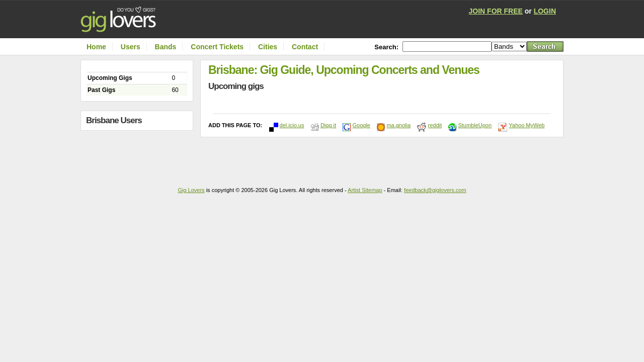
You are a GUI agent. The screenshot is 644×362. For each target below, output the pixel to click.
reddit (435, 125)
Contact (305, 47)
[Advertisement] (139, 155)
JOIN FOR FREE (496, 11)
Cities (268, 47)
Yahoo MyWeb (527, 125)
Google (361, 125)
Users (131, 47)
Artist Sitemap (365, 190)
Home (96, 47)
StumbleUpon (475, 125)
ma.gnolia (398, 125)
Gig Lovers (191, 190)
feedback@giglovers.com (435, 190)
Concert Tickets (217, 47)
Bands (166, 47)
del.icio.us (292, 125)
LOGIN (545, 11)
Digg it (328, 125)
